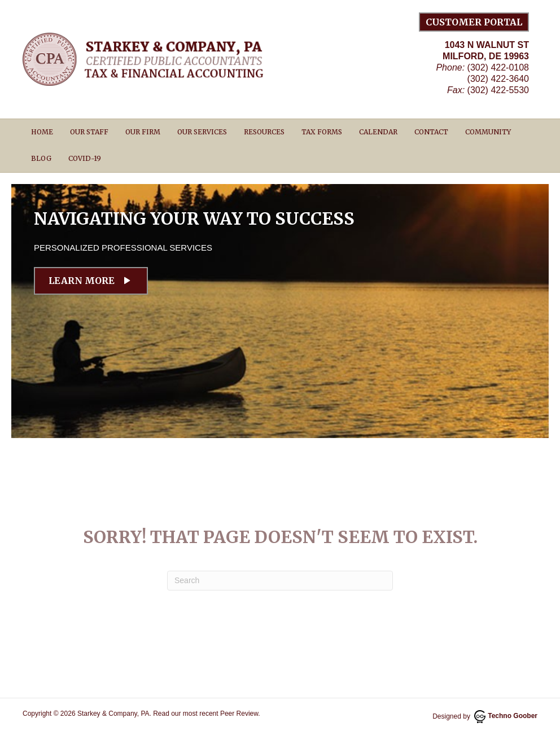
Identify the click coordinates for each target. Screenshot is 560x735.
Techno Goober (506, 716)
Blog (41, 158)
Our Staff (89, 132)
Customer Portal (474, 22)
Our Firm (143, 132)
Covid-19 (85, 158)
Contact (431, 132)
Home (42, 132)
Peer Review (239, 714)
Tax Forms (322, 132)
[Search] (280, 581)
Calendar (378, 132)
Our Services (202, 132)
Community (488, 132)
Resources (264, 132)
